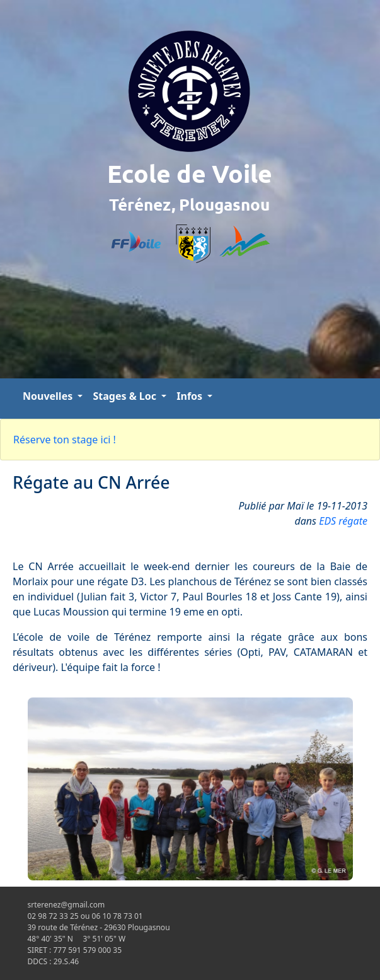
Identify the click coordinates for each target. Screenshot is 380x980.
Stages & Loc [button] (126, 396)
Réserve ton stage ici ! (65, 440)
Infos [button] (191, 396)
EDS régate (343, 521)
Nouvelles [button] (49, 396)
